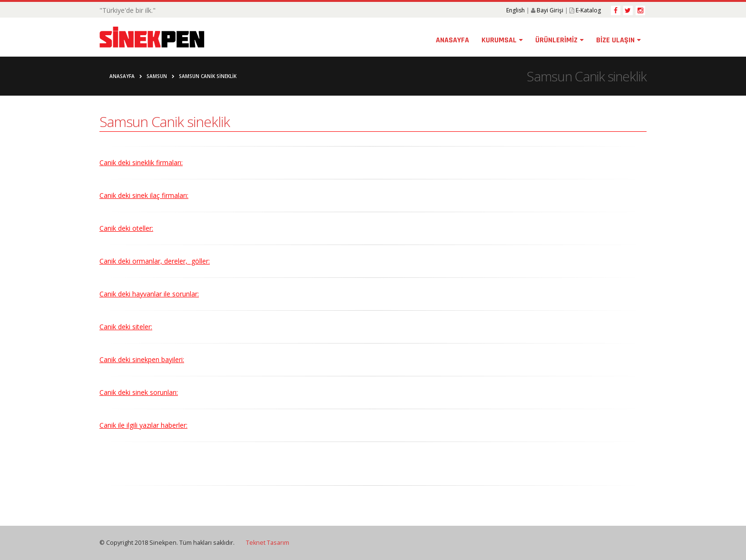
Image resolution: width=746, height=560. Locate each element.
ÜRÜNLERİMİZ (556, 40)
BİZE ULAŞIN (615, 40)
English (515, 10)
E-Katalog (588, 10)
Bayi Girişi (550, 10)
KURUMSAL (499, 40)
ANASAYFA (452, 40)
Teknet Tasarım (268, 543)
